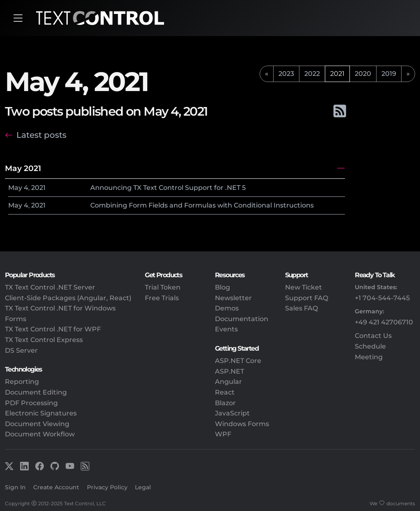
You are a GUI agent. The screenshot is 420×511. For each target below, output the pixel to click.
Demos (227, 308)
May (15, 188)
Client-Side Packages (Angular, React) (68, 298)
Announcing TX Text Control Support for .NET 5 (168, 188)
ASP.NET (229, 371)
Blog (223, 287)
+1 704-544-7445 (382, 298)
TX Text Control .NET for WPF (53, 329)
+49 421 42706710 (384, 322)
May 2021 (23, 168)
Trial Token (163, 287)
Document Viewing (37, 424)
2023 (286, 74)
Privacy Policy (107, 487)
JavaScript (232, 413)
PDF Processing (31, 403)
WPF (223, 434)
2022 (312, 74)
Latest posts (41, 135)
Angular (228, 382)
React (225, 392)
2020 (363, 74)
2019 (389, 74)
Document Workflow (40, 434)
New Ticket (304, 287)
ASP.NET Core (238, 361)
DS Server (21, 350)
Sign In (15, 487)
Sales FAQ (301, 308)
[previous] (267, 74)
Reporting (22, 382)
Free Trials (162, 298)
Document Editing (36, 392)
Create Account (56, 487)
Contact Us (373, 336)
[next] (408, 74)
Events (226, 329)
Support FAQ (307, 298)
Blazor (225, 403)
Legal (143, 487)
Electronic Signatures (41, 413)
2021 (38, 188)
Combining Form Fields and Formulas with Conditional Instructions (202, 205)
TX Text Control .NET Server (50, 287)
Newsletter (233, 298)
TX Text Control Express (44, 340)
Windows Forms (242, 424)
